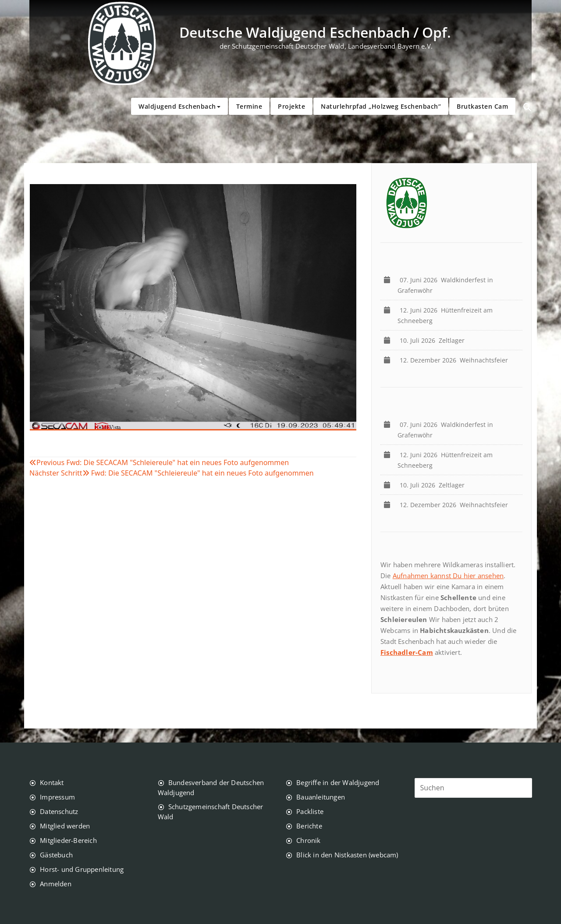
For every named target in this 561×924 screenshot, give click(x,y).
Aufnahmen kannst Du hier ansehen (448, 576)
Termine (249, 106)
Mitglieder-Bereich (68, 840)
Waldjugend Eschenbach (179, 106)
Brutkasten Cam (482, 106)
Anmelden (56, 884)
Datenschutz (59, 811)
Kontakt (52, 782)
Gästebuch (56, 855)
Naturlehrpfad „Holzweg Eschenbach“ (381, 106)
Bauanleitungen (321, 797)
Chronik (308, 840)
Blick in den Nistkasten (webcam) (347, 855)
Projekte (291, 106)
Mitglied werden (65, 826)
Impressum (57, 797)
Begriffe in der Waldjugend (338, 782)
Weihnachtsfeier (456, 360)
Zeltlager (434, 340)
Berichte (309, 826)
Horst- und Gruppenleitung (82, 869)
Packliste (310, 811)
